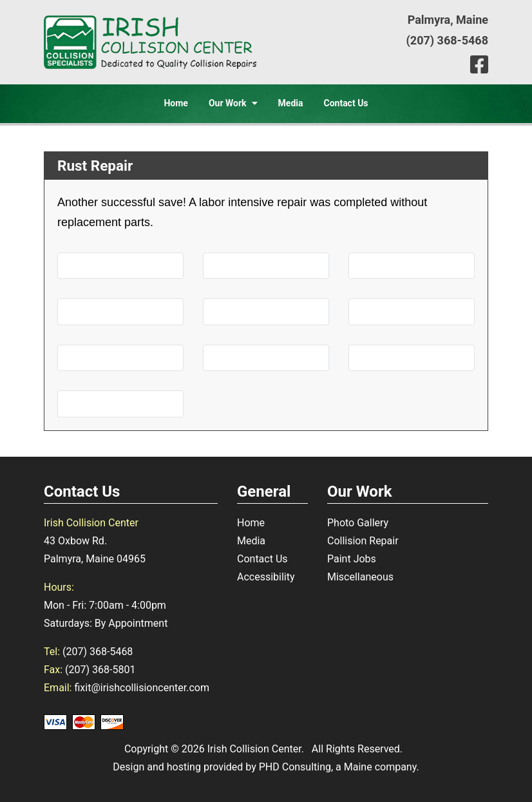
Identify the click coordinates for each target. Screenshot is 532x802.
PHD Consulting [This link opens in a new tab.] (295, 767)
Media (291, 103)
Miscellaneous (360, 577)
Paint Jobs (352, 559)
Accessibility (266, 577)
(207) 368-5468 (447, 40)
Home (176, 103)
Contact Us (346, 103)
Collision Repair (363, 541)
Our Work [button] (233, 103)
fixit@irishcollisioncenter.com (141, 688)
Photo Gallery (358, 523)
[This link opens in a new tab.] (479, 65)
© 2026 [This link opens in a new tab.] (188, 749)
